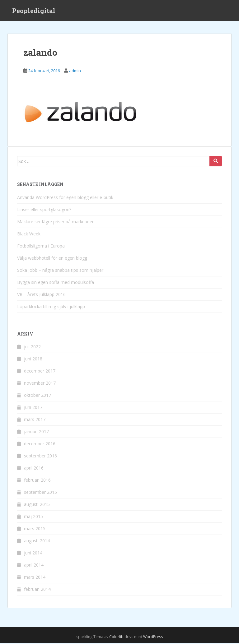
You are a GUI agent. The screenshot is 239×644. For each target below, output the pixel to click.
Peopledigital (34, 11)
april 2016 (34, 468)
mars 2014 (35, 578)
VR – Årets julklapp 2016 (41, 295)
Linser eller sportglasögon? (44, 210)
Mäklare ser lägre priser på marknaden (56, 222)
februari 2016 (37, 481)
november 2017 (40, 384)
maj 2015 (33, 517)
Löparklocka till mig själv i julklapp (51, 307)
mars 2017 (35, 420)
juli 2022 (32, 347)
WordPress (153, 637)
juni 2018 (33, 359)
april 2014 (34, 565)
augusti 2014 (37, 541)
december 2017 (40, 371)
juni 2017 (33, 408)
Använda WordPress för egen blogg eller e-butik (65, 198)
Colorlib (116, 637)
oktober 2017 (37, 396)
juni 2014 (33, 553)
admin (75, 71)
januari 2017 (36, 432)
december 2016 (40, 444)
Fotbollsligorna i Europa (41, 246)
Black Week (29, 234)
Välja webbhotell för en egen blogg (52, 259)
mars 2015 (35, 529)
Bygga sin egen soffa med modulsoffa (56, 283)
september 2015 (40, 493)
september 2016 (40, 456)
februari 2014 (37, 590)
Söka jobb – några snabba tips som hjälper (60, 271)
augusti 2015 (37, 505)
